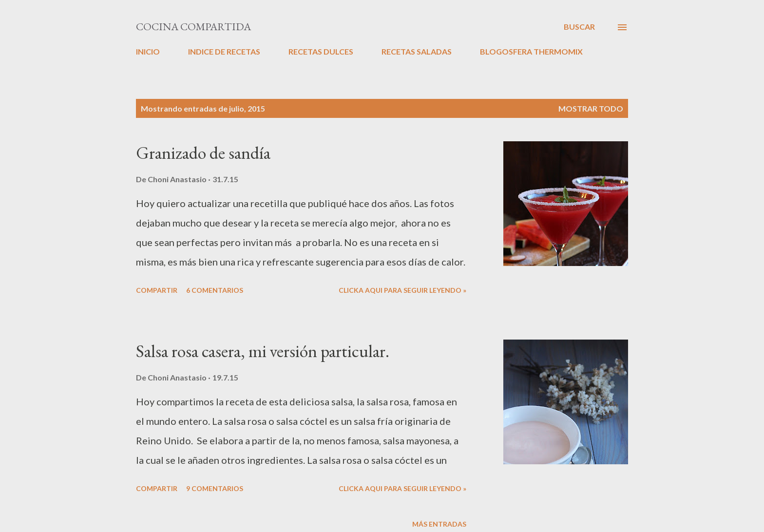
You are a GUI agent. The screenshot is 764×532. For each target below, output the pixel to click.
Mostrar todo (591, 108)
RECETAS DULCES (321, 51)
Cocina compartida (193, 27)
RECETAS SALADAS (417, 51)
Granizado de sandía (203, 153)
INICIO (148, 51)
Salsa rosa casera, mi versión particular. (263, 351)
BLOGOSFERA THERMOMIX (531, 51)
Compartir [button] (157, 290)
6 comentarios (215, 290)
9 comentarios (215, 488)
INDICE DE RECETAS (224, 51)
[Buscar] (579, 27)
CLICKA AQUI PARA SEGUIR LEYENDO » (402, 290)
